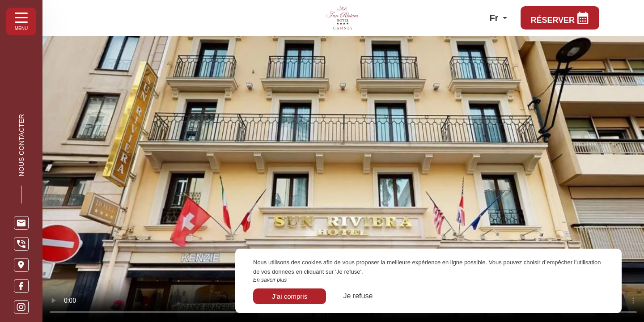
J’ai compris (290, 296)
